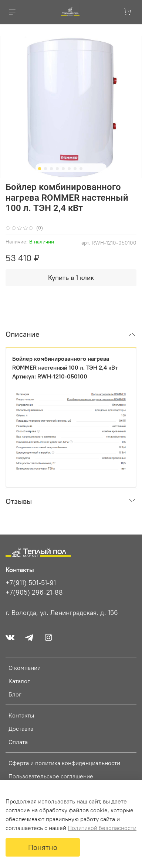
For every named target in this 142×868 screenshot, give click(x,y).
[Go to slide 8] (81, 169)
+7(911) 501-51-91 (31, 583)
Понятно (43, 847)
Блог (15, 694)
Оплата (18, 742)
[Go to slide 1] (40, 169)
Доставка (21, 729)
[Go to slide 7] (75, 169)
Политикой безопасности (102, 828)
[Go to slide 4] (57, 169)
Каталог (19, 681)
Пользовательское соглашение (51, 776)
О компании (25, 668)
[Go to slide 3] (51, 169)
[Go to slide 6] (69, 169)
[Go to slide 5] (63, 169)
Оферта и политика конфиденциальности (64, 763)
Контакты (21, 715)
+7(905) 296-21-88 (34, 592)
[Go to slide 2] (45, 169)
